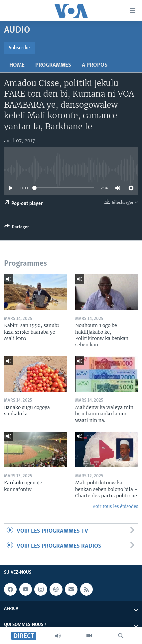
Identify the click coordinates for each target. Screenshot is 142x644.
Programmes (53, 65)
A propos (95, 65)
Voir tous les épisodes (115, 506)
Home (17, 65)
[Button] (17, 228)
